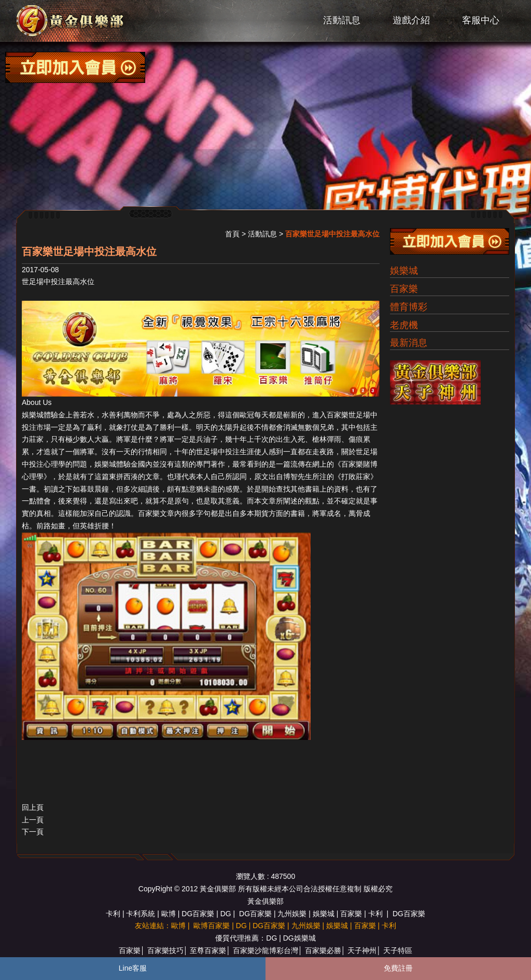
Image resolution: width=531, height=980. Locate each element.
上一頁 (33, 820)
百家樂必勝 (323, 950)
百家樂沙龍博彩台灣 (265, 950)
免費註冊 (398, 968)
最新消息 (409, 343)
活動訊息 (342, 20)
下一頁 (33, 832)
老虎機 (404, 325)
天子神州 (362, 950)
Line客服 (133, 968)
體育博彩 (409, 307)
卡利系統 (141, 914)
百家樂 (338, 415)
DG (226, 914)
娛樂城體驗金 (44, 415)
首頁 (232, 234)
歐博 (169, 914)
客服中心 (481, 20)
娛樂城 (404, 271)
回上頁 (33, 807)
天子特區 (398, 950)
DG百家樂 (198, 914)
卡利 (113, 914)
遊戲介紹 (411, 20)
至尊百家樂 (208, 950)
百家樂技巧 (165, 950)
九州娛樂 (292, 914)
